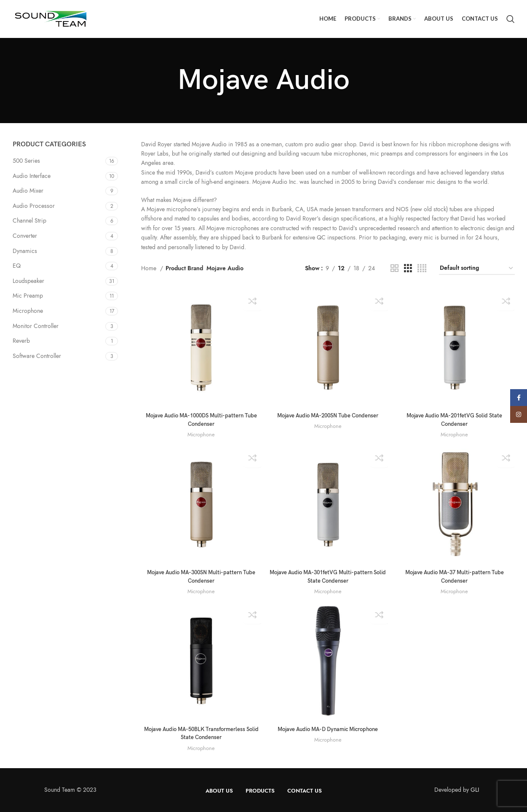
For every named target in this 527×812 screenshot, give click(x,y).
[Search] (511, 19)
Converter (25, 236)
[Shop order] (477, 269)
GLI (475, 789)
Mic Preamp (28, 296)
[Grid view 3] (408, 269)
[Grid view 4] (422, 269)
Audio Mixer (28, 191)
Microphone (28, 311)
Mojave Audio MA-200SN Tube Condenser (328, 414)
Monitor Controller (36, 326)
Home (150, 268)
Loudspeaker (28, 281)
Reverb (21, 341)
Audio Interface (32, 176)
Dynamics (25, 251)
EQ (17, 266)
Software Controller (37, 356)
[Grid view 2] (395, 269)
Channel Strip (29, 221)
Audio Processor (34, 206)
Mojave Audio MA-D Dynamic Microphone (328, 729)
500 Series (26, 161)
